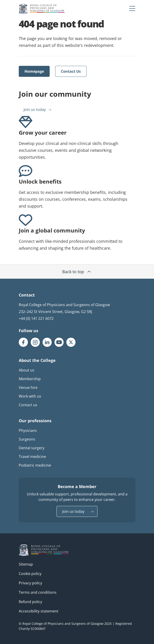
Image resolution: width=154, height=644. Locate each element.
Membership (30, 379)
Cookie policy (30, 574)
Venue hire (28, 387)
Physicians (28, 430)
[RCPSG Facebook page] (23, 342)
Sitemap (26, 564)
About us (27, 370)
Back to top (77, 272)
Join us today (35, 110)
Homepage (34, 71)
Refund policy (30, 602)
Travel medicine (32, 457)
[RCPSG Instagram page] (35, 342)
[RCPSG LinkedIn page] (47, 342)
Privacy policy (30, 583)
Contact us (28, 405)
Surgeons (27, 439)
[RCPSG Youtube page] (59, 342)
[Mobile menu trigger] (132, 8)
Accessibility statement (39, 611)
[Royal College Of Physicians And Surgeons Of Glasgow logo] (42, 9)
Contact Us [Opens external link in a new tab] (71, 71)
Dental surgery (32, 448)
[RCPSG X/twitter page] (71, 342)
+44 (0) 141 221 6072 (36, 318)
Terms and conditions (38, 592)
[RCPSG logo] (44, 550)
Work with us (30, 396)
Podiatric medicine (35, 465)
